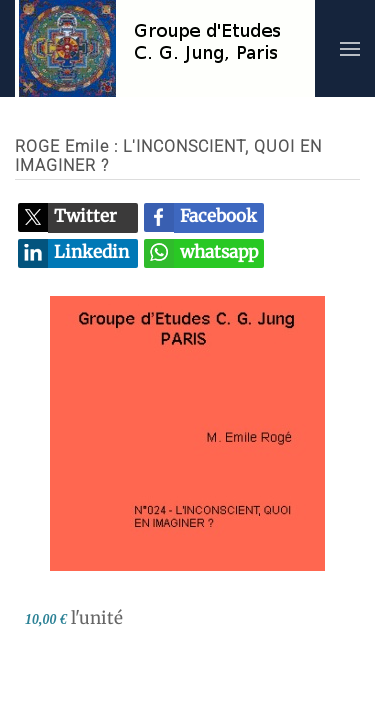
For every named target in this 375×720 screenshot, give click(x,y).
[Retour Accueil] (165, 48)
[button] (350, 48)
